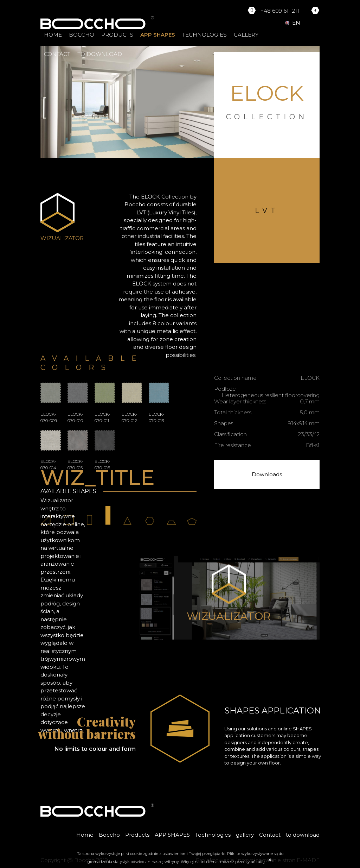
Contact (57, 54)
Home (53, 35)
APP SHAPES (158, 35)
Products (117, 35)
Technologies (204, 35)
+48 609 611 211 (280, 11)
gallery (246, 35)
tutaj (261, 862)
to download (100, 54)
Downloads (267, 474)
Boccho (82, 35)
